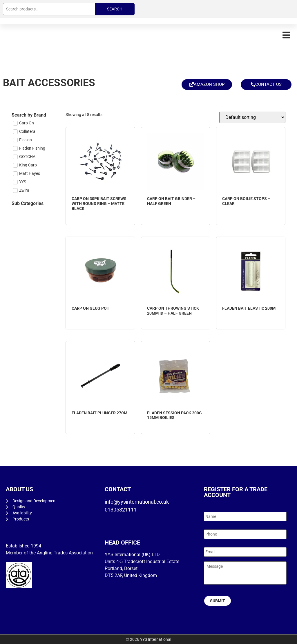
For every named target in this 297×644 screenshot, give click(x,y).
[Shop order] (252, 117)
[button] (286, 35)
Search (115, 9)
